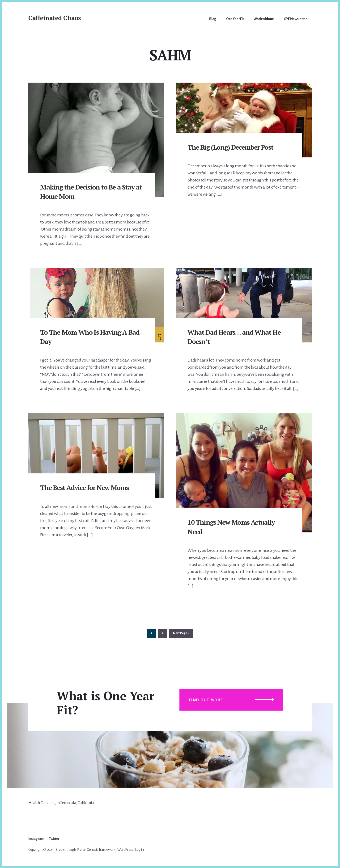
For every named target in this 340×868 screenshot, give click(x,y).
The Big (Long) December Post (230, 147)
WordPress (125, 850)
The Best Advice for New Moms (84, 487)
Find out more (206, 700)
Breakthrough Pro (69, 850)
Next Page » (181, 634)
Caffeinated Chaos (55, 18)
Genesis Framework (101, 850)
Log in (139, 850)
